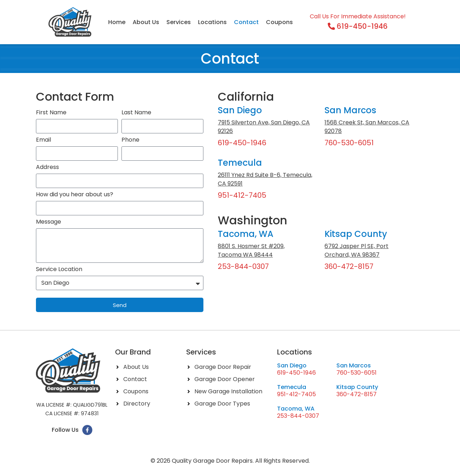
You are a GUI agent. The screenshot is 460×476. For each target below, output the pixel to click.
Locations (212, 22)
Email (43, 140)
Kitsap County (356, 234)
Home (117, 22)
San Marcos (350, 110)
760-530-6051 (349, 143)
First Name (51, 113)
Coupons (279, 22)
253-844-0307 (243, 266)
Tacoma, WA (246, 234)
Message (49, 222)
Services (179, 22)
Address (47, 168)
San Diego (240, 110)
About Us (146, 22)
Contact (246, 22)
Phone (130, 140)
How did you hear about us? (75, 195)
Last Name (136, 113)
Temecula (240, 163)
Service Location (59, 270)
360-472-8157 (349, 266)
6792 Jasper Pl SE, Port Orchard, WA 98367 (356, 250)
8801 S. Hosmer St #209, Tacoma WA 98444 (251, 250)
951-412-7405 (242, 195)
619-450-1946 (242, 143)
